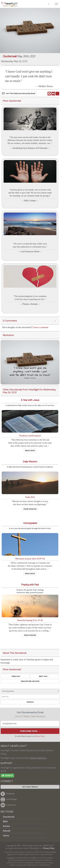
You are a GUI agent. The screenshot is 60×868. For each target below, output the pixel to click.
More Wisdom (30, 509)
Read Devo (30, 451)
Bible (5, 821)
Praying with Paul (30, 585)
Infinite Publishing (38, 758)
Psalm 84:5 (30, 497)
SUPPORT (6, 763)
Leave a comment (41, 327)
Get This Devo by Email (19, 94)
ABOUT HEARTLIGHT (14, 746)
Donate (7, 776)
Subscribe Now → (30, 731)
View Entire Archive (30, 681)
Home (6, 835)
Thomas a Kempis (30, 304)
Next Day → (44, 676)
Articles (6, 826)
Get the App (9, 799)
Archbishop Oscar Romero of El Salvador (30, 148)
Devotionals (9, 817)
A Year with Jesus (30, 400)
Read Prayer (30, 635)
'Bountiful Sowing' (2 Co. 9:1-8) (30, 620)
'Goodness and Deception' (30, 436)
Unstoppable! (30, 523)
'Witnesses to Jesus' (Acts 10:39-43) (30, 559)
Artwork (7, 831)
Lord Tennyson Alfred (30, 251)
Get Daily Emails (30, 787)
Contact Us (8, 805)
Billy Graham (30, 201)
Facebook (7, 794)
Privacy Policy (40, 736)
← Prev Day (15, 676)
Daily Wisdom (30, 462)
